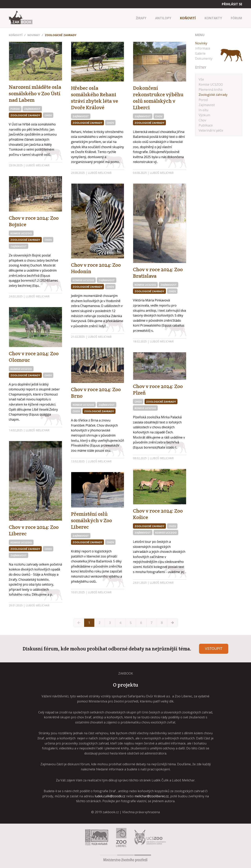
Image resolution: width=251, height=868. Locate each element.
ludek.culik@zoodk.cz (110, 796)
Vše (201, 79)
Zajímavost (32, 109)
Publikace (206, 125)
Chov (48, 115)
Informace (203, 48)
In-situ (203, 110)
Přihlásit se (232, 4)
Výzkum (204, 115)
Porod (15, 109)
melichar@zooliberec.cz (152, 796)
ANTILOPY (163, 18)
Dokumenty (204, 59)
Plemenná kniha (211, 90)
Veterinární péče (211, 130)
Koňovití (16, 35)
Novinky (34, 35)
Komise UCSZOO (21, 233)
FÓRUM (236, 18)
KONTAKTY (213, 18)
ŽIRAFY (141, 18)
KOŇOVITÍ (188, 18)
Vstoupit (214, 649)
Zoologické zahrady (61, 35)
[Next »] (172, 623)
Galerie (200, 53)
